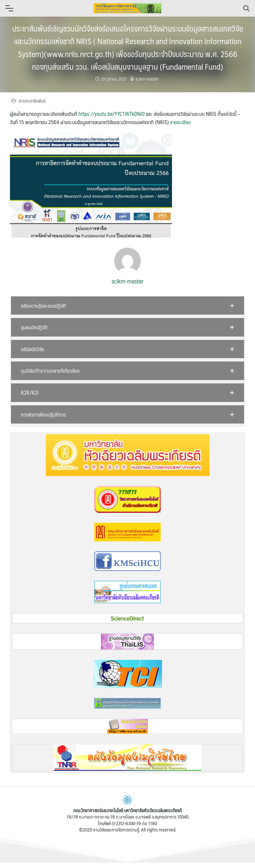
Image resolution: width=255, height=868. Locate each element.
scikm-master (147, 79)
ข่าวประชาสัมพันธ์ (32, 101)
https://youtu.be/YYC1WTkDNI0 (111, 114)
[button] (127, 306)
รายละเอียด (180, 122)
